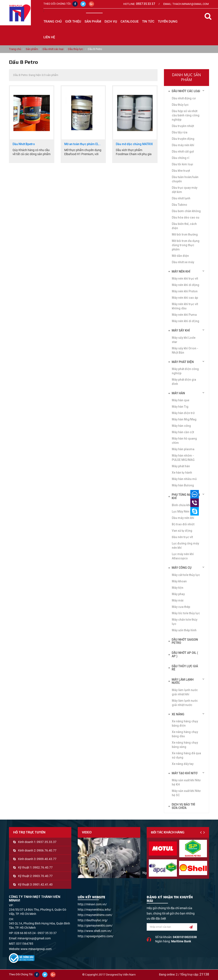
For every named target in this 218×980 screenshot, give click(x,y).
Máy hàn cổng (181, 426)
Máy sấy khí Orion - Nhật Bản (185, 350)
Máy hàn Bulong (183, 485)
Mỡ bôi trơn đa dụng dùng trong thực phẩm (186, 245)
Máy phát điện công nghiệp (185, 371)
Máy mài (178, 600)
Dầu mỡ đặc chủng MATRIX (134, 144)
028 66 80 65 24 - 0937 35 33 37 (35, 933)
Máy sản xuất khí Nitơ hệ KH (186, 782)
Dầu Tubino (179, 205)
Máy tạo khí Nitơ (185, 773)
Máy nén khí (181, 271)
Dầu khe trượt (181, 171)
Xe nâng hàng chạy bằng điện (185, 723)
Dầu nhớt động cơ (184, 98)
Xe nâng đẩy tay (183, 764)
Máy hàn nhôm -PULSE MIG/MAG (183, 458)
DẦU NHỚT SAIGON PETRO (185, 641)
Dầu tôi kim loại (182, 164)
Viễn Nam (129, 974)
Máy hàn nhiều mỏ (184, 479)
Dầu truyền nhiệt (183, 126)
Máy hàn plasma (183, 449)
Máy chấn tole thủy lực (185, 622)
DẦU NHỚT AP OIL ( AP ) (185, 654)
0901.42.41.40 (43, 884)
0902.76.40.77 (43, 867)
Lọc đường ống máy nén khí (185, 546)
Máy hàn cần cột (183, 432)
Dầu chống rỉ (181, 158)
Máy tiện (178, 588)
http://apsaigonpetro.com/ (96, 936)
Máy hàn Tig (180, 407)
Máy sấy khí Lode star (184, 340)
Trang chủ (53, 21)
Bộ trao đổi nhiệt (183, 524)
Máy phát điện (183, 362)
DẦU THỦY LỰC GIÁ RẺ (185, 668)
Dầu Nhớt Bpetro (24, 144)
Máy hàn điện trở (183, 413)
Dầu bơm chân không (186, 211)
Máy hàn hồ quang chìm (184, 441)
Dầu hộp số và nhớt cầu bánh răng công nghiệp (186, 115)
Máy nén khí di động (186, 285)
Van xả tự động (182, 531)
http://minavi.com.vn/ (92, 904)
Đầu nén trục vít (182, 537)
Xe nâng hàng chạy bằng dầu (185, 734)
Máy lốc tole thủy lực (186, 613)
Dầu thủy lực (75, 49)
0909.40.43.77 (47, 859)
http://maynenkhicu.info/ (94, 910)
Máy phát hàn (181, 466)
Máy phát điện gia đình (184, 382)
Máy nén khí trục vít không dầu (185, 306)
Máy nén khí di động (186, 321)
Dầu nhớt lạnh (181, 198)
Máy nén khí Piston (185, 291)
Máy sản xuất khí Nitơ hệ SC (186, 793)
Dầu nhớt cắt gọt (183, 151)
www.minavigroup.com (36, 949)
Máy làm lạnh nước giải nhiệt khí (185, 692)
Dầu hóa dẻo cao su (186, 217)
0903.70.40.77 (43, 876)
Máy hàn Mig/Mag (184, 419)
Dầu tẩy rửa (180, 132)
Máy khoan (179, 581)
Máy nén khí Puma (184, 315)
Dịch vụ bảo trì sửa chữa (184, 806)
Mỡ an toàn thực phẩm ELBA (83, 144)
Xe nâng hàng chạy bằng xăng (185, 745)
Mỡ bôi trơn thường (185, 234)
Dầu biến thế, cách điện (184, 226)
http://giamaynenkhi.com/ (95, 926)
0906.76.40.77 (47, 850)
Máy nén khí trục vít (185, 279)
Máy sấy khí (181, 330)
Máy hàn (178, 393)
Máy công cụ (182, 568)
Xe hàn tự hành (182, 473)
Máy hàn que (181, 400)
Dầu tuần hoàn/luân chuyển (185, 179)
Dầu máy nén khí (183, 518)
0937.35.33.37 (47, 842)
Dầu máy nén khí (183, 145)
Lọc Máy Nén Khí (183, 511)
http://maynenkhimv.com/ (95, 915)
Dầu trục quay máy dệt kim (185, 190)
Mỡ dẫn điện (180, 256)
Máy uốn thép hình (184, 630)
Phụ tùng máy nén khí (186, 496)
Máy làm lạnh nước (183, 681)
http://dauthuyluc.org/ (93, 920)
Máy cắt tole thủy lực (186, 575)
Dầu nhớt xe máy (183, 262)
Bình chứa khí (181, 505)
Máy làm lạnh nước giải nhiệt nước (185, 703)
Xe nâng (178, 714)
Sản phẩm (32, 49)
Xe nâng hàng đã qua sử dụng (186, 755)
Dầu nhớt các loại (53, 49)
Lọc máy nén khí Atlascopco (183, 556)
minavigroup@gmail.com (34, 938)
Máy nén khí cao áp (185, 298)
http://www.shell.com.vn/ (95, 931)
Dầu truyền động (183, 139)
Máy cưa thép (181, 607)
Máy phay (178, 594)
